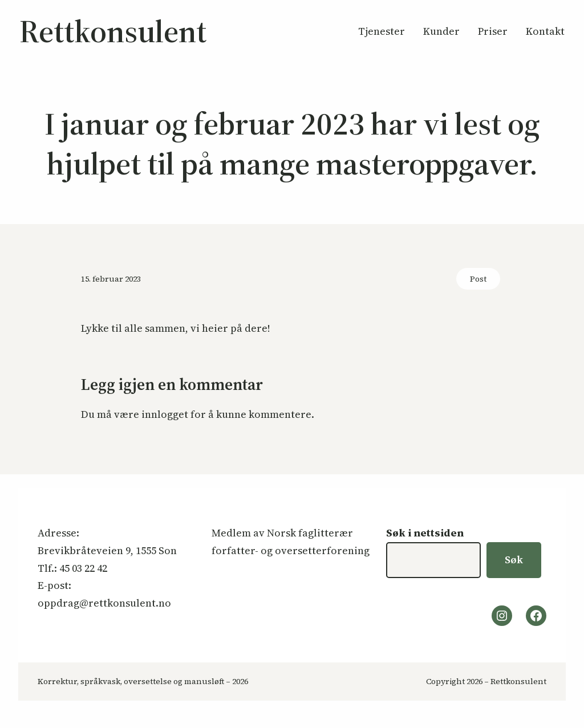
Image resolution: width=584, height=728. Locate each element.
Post (478, 279)
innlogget (165, 414)
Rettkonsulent (113, 31)
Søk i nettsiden (425, 533)
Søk (514, 560)
